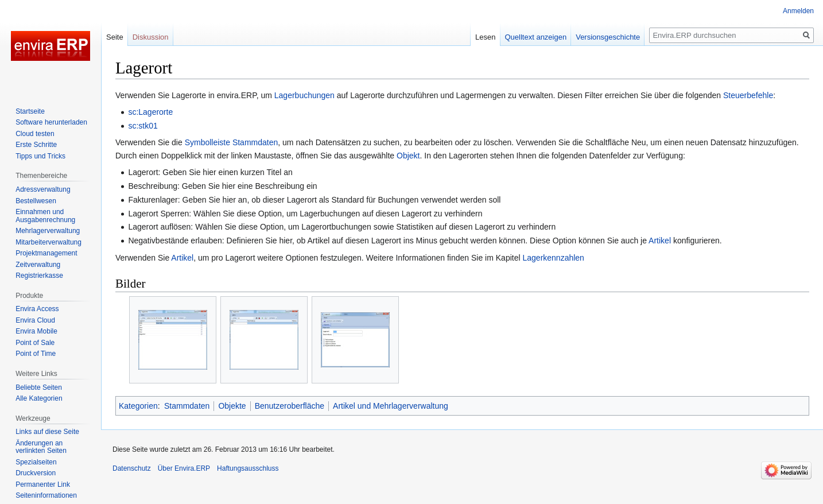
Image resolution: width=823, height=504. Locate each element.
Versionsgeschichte (608, 37)
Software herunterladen (51, 122)
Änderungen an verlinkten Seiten (41, 447)
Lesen (485, 37)
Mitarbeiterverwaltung (48, 242)
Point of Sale (35, 343)
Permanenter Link (43, 484)
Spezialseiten (36, 462)
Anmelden (798, 11)
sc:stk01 (143, 126)
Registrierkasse (39, 276)
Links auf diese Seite (47, 432)
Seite (115, 37)
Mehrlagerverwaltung (48, 231)
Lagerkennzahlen (553, 258)
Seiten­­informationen (46, 495)
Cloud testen (35, 134)
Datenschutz (132, 468)
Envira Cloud (35, 320)
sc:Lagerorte (150, 112)
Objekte (232, 406)
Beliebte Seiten (39, 387)
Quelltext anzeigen (536, 37)
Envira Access (37, 309)
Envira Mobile (36, 331)
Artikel (660, 241)
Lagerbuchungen (304, 95)
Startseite (30, 111)
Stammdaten (187, 406)
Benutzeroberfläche (290, 406)
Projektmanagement (46, 253)
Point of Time (36, 354)
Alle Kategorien (39, 398)
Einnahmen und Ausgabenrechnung (45, 216)
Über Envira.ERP (184, 468)
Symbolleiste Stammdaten (232, 142)
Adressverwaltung (43, 189)
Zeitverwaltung (38, 265)
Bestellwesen (36, 201)
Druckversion (36, 473)
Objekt (408, 156)
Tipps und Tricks (40, 156)
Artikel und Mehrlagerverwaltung (391, 406)
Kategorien (138, 406)
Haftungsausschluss (248, 468)
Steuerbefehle (748, 95)
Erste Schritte (36, 145)
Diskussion (151, 37)
